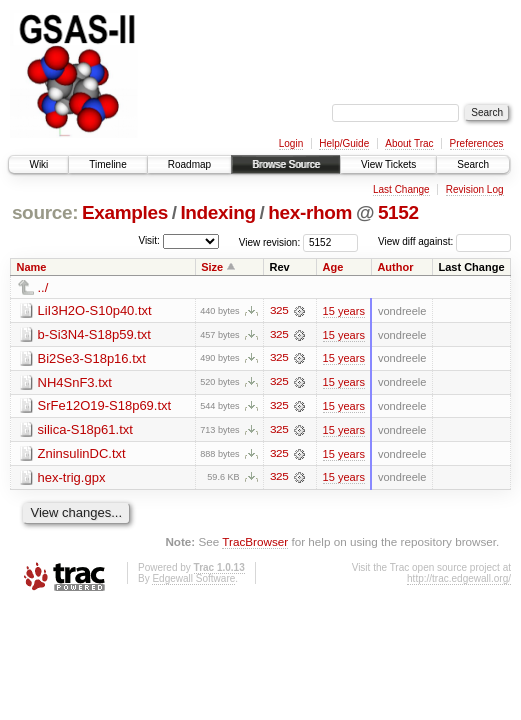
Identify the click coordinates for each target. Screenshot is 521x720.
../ (43, 287)
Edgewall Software (193, 580)
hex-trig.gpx (72, 478)
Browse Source (286, 164)
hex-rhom (310, 212)
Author (395, 267)
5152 (398, 212)
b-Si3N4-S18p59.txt (94, 334)
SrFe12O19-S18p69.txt (105, 406)
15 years (344, 311)
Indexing (217, 212)
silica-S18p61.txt (85, 430)
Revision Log (475, 189)
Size (212, 267)
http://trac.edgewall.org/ (459, 580)
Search (473, 164)
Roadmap (189, 164)
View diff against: (444, 241)
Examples (125, 212)
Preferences (477, 143)
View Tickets (388, 164)
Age (333, 267)
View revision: (270, 241)
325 (279, 311)
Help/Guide (344, 143)
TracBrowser (255, 543)
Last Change (401, 189)
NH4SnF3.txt (75, 382)
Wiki (38, 164)
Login (291, 143)
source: (45, 212)
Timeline (107, 164)
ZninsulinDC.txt (82, 454)
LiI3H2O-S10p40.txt (95, 310)
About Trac (409, 143)
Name (32, 267)
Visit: (149, 240)
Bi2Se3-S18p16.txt (92, 358)
